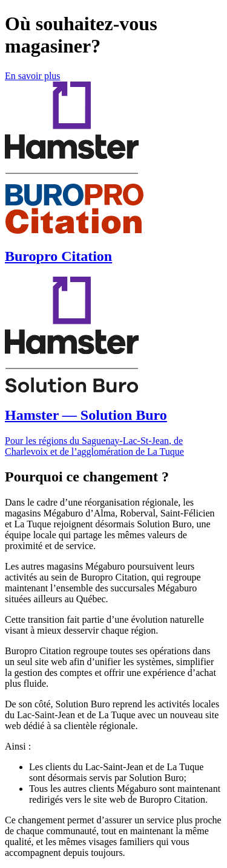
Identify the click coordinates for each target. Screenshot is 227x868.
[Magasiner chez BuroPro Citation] (113, 173)
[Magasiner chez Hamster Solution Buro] (113, 367)
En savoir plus (33, 76)
